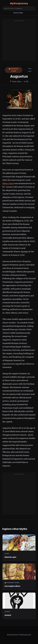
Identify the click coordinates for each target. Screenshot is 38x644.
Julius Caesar (8, 183)
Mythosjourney (19, 3)
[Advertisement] (19, 41)
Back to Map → (19, 13)
